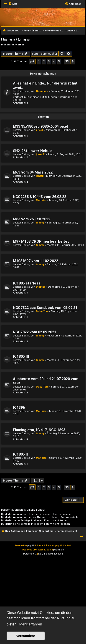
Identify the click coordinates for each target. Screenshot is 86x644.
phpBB (31, 546)
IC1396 (19, 408)
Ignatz (40, 176)
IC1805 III (21, 356)
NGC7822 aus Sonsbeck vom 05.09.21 (45, 308)
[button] (32, 62)
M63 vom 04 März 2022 (33, 172)
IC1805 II (20, 454)
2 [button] (44, 61)
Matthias (41, 200)
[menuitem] (13, 4)
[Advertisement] (43, 601)
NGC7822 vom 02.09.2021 (35, 332)
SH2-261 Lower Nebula (33, 151)
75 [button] (67, 61)
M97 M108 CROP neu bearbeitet (41, 241)
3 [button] (49, 61)
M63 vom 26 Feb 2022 (32, 219)
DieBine (41, 287)
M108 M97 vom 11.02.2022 (35, 261)
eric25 (40, 130)
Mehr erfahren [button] (31, 624)
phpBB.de (58, 550)
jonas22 (41, 154)
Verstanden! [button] (25, 636)
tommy (40, 223)
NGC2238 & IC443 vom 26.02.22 (40, 197)
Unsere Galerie (16, 40)
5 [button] (59, 61)
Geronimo (42, 91)
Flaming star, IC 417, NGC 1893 (39, 430)
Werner (20, 45)
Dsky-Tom (42, 311)
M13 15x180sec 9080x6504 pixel (40, 126)
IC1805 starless (27, 283)
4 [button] (54, 61)
